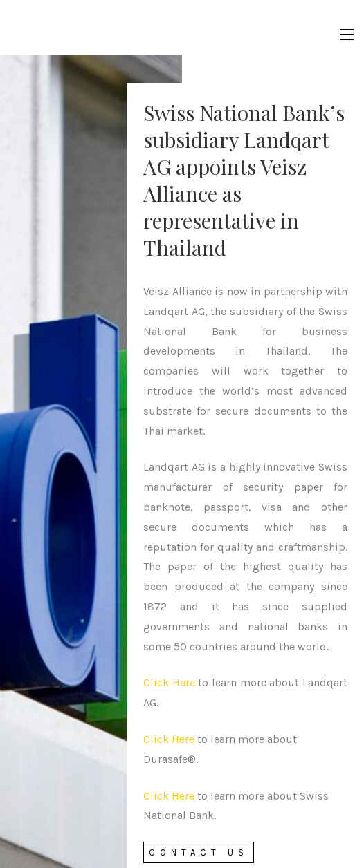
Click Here (169, 682)
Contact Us (199, 852)
